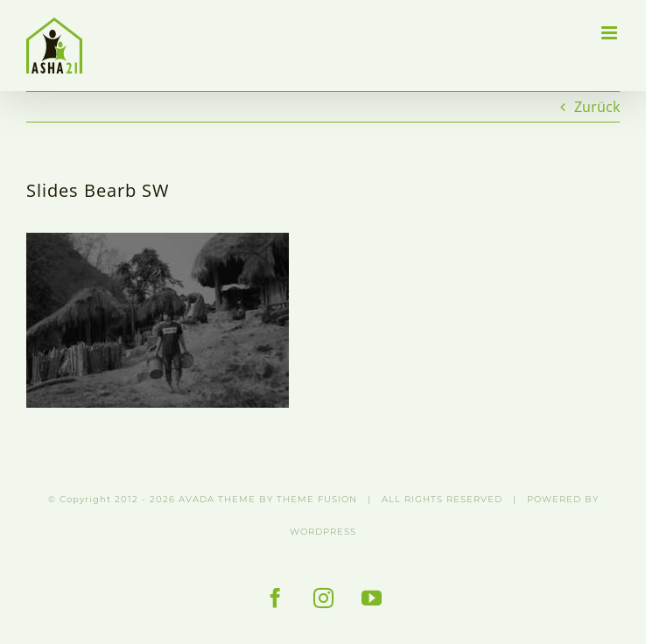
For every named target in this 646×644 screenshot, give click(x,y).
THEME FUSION (317, 499)
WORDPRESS (323, 532)
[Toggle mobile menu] (611, 33)
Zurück (597, 107)
